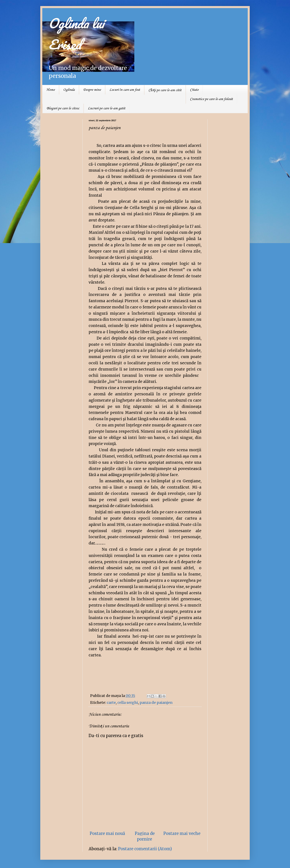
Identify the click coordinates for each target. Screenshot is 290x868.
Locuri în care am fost (125, 90)
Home (51, 90)
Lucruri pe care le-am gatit (107, 108)
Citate (194, 90)
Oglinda (69, 90)
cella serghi (128, 702)
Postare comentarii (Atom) (145, 849)
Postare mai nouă (107, 833)
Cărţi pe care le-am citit (165, 90)
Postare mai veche (182, 833)
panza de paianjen (156, 702)
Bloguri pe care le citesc (63, 108)
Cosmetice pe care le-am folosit (211, 99)
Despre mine (92, 90)
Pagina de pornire (145, 836)
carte (111, 702)
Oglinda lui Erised (76, 34)
